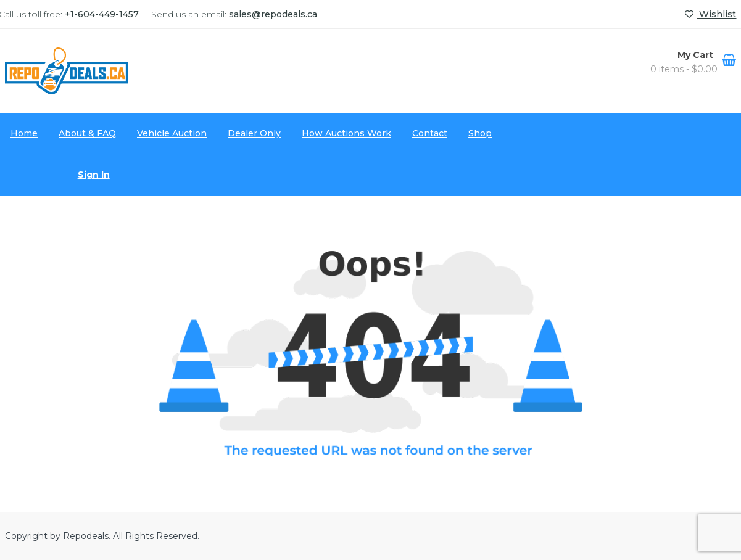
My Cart (697, 55)
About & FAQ (87, 133)
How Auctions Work (346, 133)
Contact (430, 133)
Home (24, 133)
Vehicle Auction (172, 133)
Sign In (94, 175)
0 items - (684, 69)
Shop (480, 133)
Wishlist (710, 14)
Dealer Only (254, 133)
